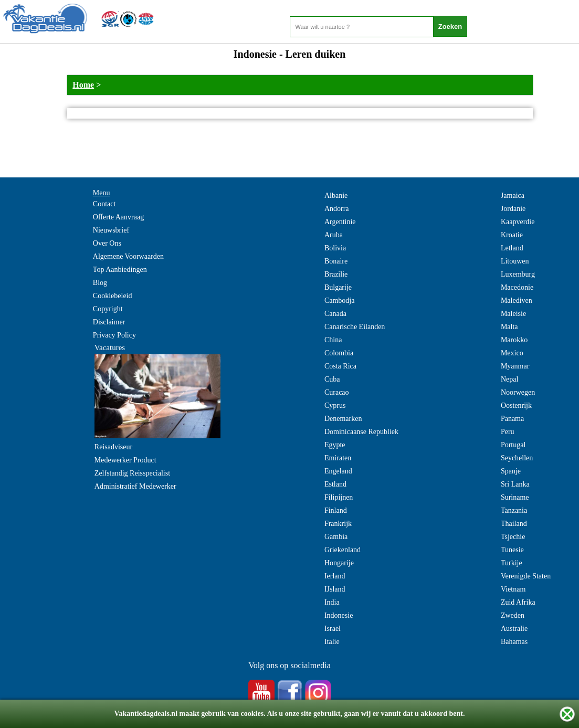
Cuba (332, 379)
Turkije (512, 563)
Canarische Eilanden (355, 327)
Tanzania (514, 510)
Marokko (514, 340)
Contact (104, 204)
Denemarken (343, 419)
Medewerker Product (125, 460)
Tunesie (512, 550)
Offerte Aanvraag (118, 217)
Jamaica (513, 196)
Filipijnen (339, 497)
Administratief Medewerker (135, 486)
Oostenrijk (516, 405)
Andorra (337, 209)
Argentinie (340, 222)
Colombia (339, 353)
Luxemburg (518, 274)
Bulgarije (338, 287)
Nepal (509, 379)
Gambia (336, 537)
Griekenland (343, 550)
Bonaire (336, 261)
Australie (514, 629)
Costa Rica (340, 366)
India (332, 602)
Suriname (515, 497)
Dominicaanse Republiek (361, 432)
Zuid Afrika (518, 602)
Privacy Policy (114, 335)
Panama (512, 419)
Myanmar (515, 366)
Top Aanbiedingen (120, 270)
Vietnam (513, 589)
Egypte (335, 445)
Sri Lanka (515, 484)
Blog (100, 283)
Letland (512, 248)
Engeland (338, 471)
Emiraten (338, 458)
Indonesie (339, 615)
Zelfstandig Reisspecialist (132, 473)
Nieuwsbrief (111, 230)
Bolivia (335, 248)
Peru (508, 432)
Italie (332, 642)
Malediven (517, 300)
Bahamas (514, 642)
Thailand (514, 524)
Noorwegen (518, 392)
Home (83, 85)
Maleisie (513, 314)
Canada (335, 314)
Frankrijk (338, 524)
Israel (333, 629)
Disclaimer (109, 322)
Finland (336, 510)
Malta (509, 327)
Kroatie (512, 235)
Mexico (512, 353)
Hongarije (339, 563)
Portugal (513, 445)
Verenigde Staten (526, 576)
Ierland (335, 576)
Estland (335, 484)
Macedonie (517, 287)
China (333, 340)
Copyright (108, 309)
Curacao (337, 392)
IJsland (335, 589)
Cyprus (335, 405)
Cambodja (340, 300)
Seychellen (517, 458)
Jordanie (513, 209)
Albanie (336, 196)
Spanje (511, 471)
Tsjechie (513, 537)
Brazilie (336, 274)
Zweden (513, 615)
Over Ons (107, 243)
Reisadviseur (113, 447)
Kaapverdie (518, 222)
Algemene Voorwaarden (128, 256)
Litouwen (515, 261)
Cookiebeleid (113, 296)
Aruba (334, 235)
